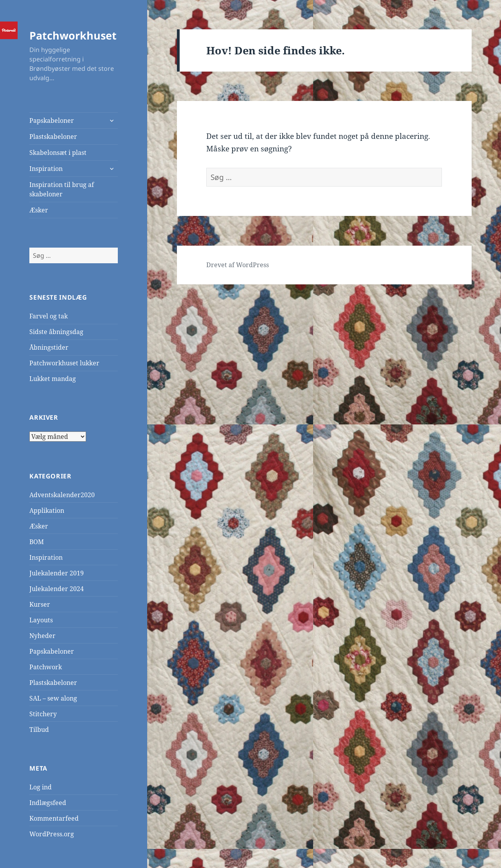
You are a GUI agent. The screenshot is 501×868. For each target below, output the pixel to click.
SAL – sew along (53, 698)
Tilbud (39, 730)
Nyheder (42, 636)
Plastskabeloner (53, 137)
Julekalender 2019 (57, 573)
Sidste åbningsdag (56, 332)
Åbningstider (49, 347)
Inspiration (46, 169)
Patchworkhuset (73, 35)
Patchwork (46, 667)
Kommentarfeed (54, 818)
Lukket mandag (53, 379)
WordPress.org (52, 834)
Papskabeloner (52, 120)
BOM (37, 542)
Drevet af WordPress (238, 265)
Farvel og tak (49, 316)
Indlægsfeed (48, 803)
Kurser (40, 604)
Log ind (41, 787)
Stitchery (43, 714)
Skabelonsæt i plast (58, 153)
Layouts (41, 620)
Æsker (39, 210)
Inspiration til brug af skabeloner (62, 189)
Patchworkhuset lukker (64, 363)
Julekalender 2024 (57, 589)
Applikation (47, 510)
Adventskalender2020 (62, 495)
